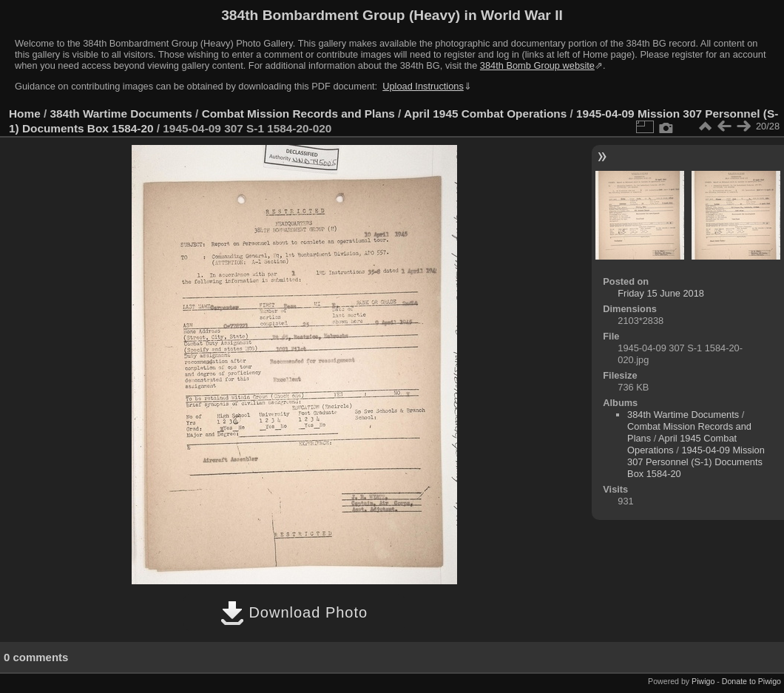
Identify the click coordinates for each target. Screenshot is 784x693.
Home (25, 114)
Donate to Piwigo (751, 681)
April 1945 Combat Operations (485, 114)
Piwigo (703, 681)
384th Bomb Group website (537, 65)
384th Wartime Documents (121, 114)
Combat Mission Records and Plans (298, 114)
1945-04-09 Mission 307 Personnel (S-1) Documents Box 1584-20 (696, 462)
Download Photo (294, 612)
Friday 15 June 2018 (661, 293)
